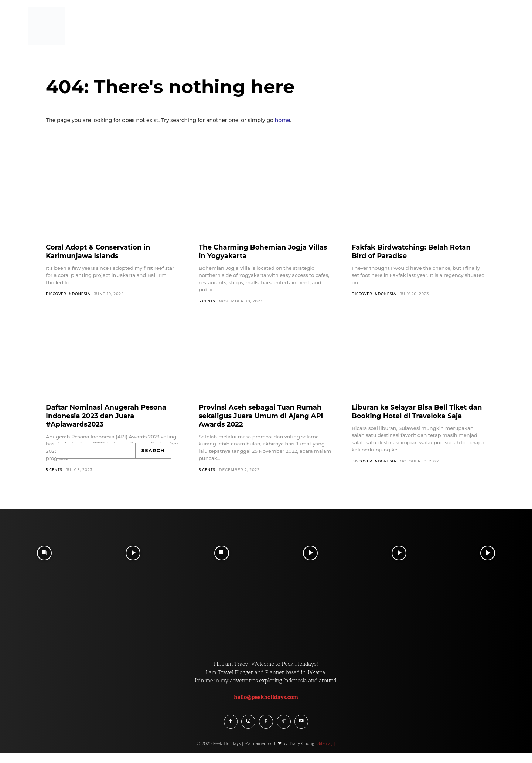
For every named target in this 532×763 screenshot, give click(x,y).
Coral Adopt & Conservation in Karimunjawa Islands (104, 251)
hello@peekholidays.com (266, 698)
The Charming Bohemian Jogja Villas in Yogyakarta (259, 251)
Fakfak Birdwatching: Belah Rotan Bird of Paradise (418, 251)
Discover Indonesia (70, 294)
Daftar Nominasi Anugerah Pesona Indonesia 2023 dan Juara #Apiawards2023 (113, 416)
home (283, 120)
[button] (511, 20)
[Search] (154, 451)
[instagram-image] (44, 554)
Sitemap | (326, 747)
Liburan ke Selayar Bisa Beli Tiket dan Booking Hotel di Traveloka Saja (416, 416)
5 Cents (208, 301)
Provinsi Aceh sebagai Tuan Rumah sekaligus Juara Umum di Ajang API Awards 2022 (263, 416)
